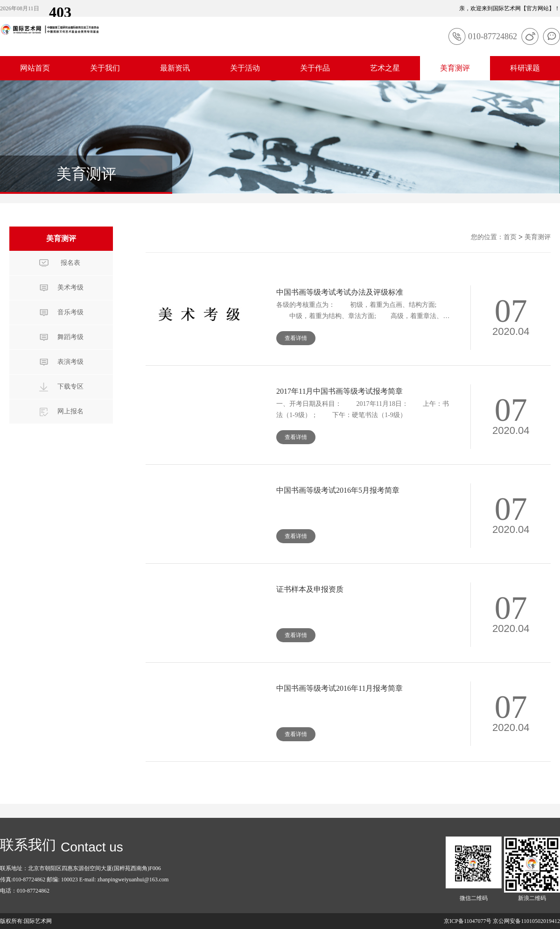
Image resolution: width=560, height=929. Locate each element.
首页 (510, 237)
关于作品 (315, 68)
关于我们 (105, 68)
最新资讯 (175, 68)
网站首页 (35, 68)
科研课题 (525, 68)
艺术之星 (385, 68)
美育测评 (455, 68)
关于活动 (245, 68)
